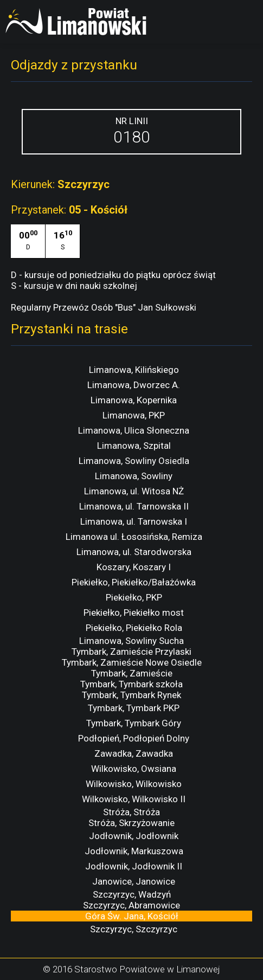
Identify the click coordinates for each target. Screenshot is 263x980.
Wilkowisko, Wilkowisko (134, 784)
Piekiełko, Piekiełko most (134, 612)
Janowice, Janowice (134, 881)
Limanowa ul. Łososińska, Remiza (134, 537)
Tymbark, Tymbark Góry (134, 723)
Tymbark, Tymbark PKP (134, 708)
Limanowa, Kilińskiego (134, 370)
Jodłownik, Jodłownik (134, 836)
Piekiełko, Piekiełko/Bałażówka (134, 582)
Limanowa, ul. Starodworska (134, 552)
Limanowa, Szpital (134, 446)
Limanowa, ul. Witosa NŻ (134, 491)
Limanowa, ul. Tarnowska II (134, 506)
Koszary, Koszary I (134, 567)
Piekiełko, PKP (134, 597)
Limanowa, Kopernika (134, 400)
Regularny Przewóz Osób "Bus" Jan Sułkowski (104, 307)
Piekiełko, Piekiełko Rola (134, 628)
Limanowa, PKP (134, 415)
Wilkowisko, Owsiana (134, 769)
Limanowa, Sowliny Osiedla (134, 461)
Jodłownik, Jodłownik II (134, 866)
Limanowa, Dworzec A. (134, 385)
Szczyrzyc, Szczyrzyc (134, 929)
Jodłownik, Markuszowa (134, 851)
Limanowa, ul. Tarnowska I (134, 521)
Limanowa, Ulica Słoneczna (134, 430)
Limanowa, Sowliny (134, 476)
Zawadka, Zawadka (134, 753)
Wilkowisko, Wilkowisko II (134, 799)
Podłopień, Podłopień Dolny (134, 738)
